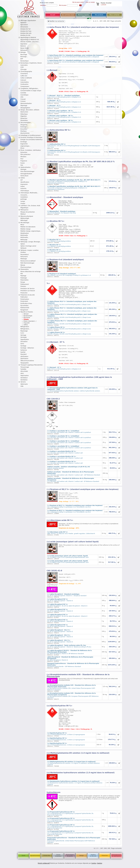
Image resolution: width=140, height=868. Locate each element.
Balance (23, 46)
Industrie (23, 189)
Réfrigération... (25, 329)
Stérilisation (24, 359)
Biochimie (27, 318)
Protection (105, 856)
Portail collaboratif (44, 863)
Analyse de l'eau (26, 31)
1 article (103, 4)
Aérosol (26, 314)
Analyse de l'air (26, 29)
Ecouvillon (24, 129)
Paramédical (25, 255)
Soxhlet (23, 352)
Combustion (24, 84)
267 (101, 21)
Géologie (23, 169)
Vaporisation (25, 376)
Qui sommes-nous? (68, 15)
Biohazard (24, 50)
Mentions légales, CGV (84, 16)
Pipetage (23, 276)
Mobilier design (26, 229)
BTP (22, 59)
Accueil (53, 15)
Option (23, 244)
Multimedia (24, 235)
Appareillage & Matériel (28, 38)
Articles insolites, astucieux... (30, 42)
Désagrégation (25, 108)
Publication (24, 297)
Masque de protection (28, 212)
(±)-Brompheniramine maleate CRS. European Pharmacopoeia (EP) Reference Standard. (73, 696)
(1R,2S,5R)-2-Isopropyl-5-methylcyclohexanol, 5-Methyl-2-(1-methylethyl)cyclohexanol (74, 181)
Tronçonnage (25, 367)
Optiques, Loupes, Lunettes (30, 250)
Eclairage (24, 127)
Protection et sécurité (28, 295)
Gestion (100, 863)
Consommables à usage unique (31, 91)
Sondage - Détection (27, 348)
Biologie (23, 52)
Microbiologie (25, 223)
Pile (22, 274)
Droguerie (24, 125)
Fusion (23, 163)
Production (24, 293)
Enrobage (24, 142)
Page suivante (116, 21)
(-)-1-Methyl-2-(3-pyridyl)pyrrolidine (59, 240)
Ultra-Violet (24, 371)
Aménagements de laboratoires (116, 855)
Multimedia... (25, 237)
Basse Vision (25, 48)
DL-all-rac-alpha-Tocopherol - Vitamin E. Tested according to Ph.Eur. (69, 646)
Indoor (23, 186)
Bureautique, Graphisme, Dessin (31, 63)
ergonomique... (26, 146)
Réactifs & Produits (27, 312)
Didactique (24, 114)
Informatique (25, 191)
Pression (23, 286)
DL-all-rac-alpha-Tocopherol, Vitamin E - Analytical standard (67, 595)
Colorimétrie (25, 82)
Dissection (24, 118)
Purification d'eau (26, 303)
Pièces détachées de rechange (31, 272)
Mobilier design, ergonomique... (31, 231)
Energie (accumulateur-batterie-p (31, 140)
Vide (22, 386)
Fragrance (24, 161)
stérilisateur (24, 356)
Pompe (23, 282)
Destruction (24, 112)
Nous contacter (114, 15)
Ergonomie (24, 144)
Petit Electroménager (27, 263)
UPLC (22, 373)
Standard (24, 354)
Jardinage (24, 199)
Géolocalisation (26, 167)
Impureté (27, 323)
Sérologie (24, 337)
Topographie (25, 363)
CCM (22, 67)
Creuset (23, 99)
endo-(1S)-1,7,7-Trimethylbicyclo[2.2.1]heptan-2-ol (64, 96)
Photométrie (25, 269)
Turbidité (23, 369)
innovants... (24, 195)
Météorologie (25, 218)
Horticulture (24, 176)
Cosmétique (24, 95)
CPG (22, 97)
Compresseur (25, 86)
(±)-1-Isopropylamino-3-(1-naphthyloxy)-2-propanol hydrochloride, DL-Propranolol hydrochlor (71, 813)
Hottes (23, 178)
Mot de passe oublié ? (79, 2)
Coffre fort (24, 76)
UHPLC (26, 325)
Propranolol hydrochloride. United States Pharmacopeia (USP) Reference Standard (74, 840)
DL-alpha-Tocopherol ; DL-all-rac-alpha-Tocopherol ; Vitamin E (67, 605)
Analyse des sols (26, 33)
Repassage (24, 331)
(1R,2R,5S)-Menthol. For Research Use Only (62, 212)
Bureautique (25, 61)
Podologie (24, 278)
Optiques (23, 248)
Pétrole (23, 265)
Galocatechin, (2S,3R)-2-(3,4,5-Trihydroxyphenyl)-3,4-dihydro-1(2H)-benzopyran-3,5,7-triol (74, 146)
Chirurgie (24, 69)
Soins (22, 344)
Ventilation (24, 380)
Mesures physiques (27, 216)
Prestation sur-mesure (28, 291)
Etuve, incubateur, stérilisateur (31, 150)
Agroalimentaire (35, 856)
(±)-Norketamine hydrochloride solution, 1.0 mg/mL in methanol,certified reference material (75, 783)
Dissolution (24, 120)
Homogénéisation (26, 174)
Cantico (94, 863)
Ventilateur (24, 378)
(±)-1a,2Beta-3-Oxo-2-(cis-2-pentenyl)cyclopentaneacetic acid (68, 557)
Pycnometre (24, 306)
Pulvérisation (25, 299)
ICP (22, 180)
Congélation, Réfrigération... (30, 89)
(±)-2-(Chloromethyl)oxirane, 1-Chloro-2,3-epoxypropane (66, 734)
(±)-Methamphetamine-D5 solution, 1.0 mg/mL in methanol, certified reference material (74, 763)
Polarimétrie (25, 280)
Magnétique (24, 208)
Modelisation (25, 233)
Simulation (24, 342)
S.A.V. (22, 333)
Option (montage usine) (28, 246)
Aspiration (24, 44)
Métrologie (24, 220)
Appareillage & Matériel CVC (30, 40)
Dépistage (24, 106)
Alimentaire (24, 27)
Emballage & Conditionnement (31, 135)
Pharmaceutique (26, 267)
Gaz (22, 165)
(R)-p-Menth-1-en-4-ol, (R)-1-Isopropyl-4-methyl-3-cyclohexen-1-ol (69, 275)
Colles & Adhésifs (26, 78)
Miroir (22, 225)
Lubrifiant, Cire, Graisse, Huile (30, 206)
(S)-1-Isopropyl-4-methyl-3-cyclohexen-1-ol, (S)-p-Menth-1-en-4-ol (75, 506)
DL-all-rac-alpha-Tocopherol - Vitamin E (60, 600)
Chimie (26, 319)
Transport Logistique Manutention (32, 365)
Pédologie (24, 259)
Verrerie (23, 382)
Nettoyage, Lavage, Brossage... (31, 242)
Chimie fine (47, 856)
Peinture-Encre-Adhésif (28, 261)
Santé (23, 856)
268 (105, 21)
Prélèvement (25, 284)
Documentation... (26, 123)
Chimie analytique (58, 855)
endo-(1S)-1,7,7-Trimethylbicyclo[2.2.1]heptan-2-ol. (64, 111)
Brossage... (24, 57)
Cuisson (23, 101)
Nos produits (99, 15)
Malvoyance (24, 210)
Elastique (24, 131)
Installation (24, 197)
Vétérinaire (24, 384)
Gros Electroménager (27, 171)
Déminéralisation (26, 103)
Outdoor (23, 252)
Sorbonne (24, 350)
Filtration (23, 157)
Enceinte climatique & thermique (31, 137)
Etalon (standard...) (30, 321)
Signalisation (25, 339)
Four (22, 159)
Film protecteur (26, 154)
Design (82, 856)
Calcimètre (24, 65)
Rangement (24, 310)
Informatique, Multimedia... (29, 193)
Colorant (23, 80)
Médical (23, 214)
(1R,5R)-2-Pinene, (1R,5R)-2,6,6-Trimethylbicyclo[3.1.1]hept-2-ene (69, 328)
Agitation (23, 23)
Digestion (24, 116)
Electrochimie (25, 133)
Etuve (22, 148)
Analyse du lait (25, 35)
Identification (25, 182)
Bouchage (24, 55)
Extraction (24, 152)
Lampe (23, 201)
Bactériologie (28, 316)
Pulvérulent (24, 301)
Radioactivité (25, 308)
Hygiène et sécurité (93, 855)
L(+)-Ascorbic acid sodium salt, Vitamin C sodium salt (65, 452)
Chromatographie (26, 72)
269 (108, 21)
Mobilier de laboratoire (28, 227)
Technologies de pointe (70, 855)
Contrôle (23, 93)
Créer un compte (90, 2)
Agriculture (24, 25)
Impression (24, 184)
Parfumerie (24, 257)
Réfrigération (25, 327)
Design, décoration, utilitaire (30, 110)
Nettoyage (24, 240)
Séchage (23, 335)
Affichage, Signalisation (28, 21)
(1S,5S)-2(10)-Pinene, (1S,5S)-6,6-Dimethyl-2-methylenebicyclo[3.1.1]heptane (75, 56)
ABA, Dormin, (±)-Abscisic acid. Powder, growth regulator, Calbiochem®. (71, 533)
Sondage (23, 346)
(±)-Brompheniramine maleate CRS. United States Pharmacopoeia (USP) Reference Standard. (72, 688)
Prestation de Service (27, 289)
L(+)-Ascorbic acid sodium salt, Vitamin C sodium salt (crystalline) (69, 432)
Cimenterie (24, 74)
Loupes (23, 203)
